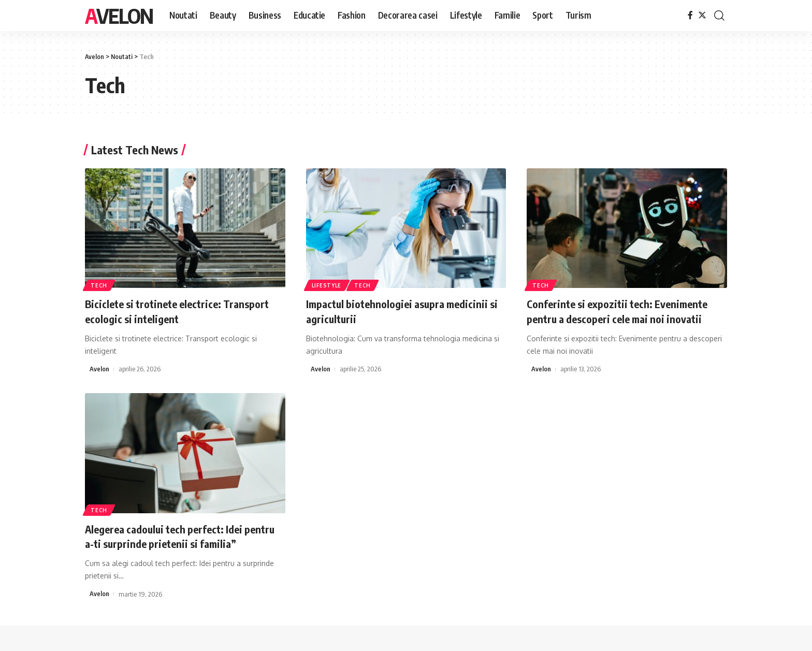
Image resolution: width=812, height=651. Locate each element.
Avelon (119, 16)
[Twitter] (702, 15)
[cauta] (719, 16)
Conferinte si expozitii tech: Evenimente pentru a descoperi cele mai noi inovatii (624, 311)
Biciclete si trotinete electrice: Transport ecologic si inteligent (184, 311)
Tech (99, 285)
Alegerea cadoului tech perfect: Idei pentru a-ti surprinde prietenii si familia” (184, 536)
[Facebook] (690, 15)
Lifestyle (327, 285)
